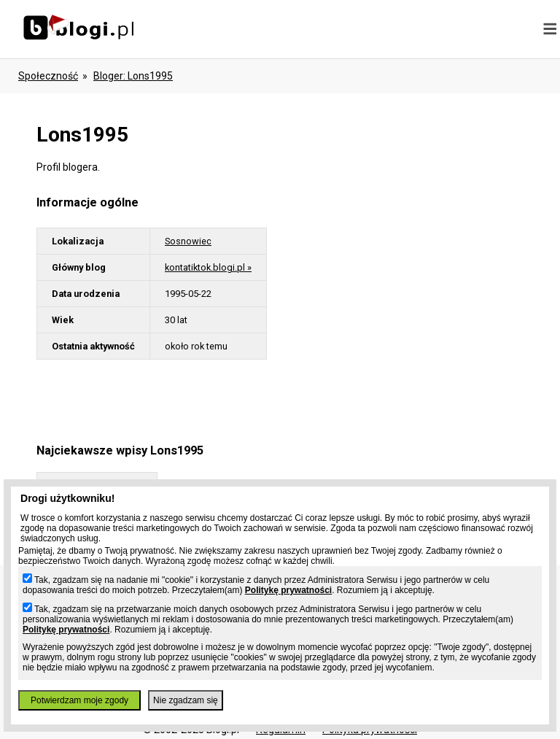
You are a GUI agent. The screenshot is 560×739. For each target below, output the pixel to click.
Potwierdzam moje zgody (79, 700)
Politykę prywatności (288, 590)
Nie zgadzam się (186, 700)
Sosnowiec (188, 241)
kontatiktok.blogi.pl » (208, 267)
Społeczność (48, 76)
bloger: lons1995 (133, 76)
